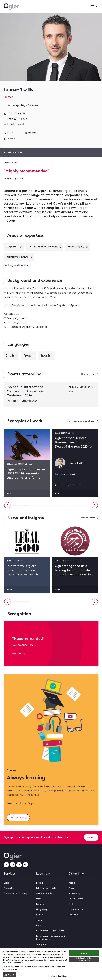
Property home (76, 910)
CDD (71, 904)
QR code (31, 133)
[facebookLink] (6, 865)
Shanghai (41, 945)
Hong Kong (42, 910)
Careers (72, 888)
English (9, 975)
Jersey (39, 920)
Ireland (40, 915)
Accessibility (74, 894)
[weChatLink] (25, 865)
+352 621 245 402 (15, 119)
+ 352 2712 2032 (14, 114)
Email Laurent (14, 124)
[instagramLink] (13, 865)
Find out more (90, 374)
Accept (84, 953)
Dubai (39, 899)
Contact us (74, 915)
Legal (6, 883)
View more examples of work (83, 421)
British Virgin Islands (46, 888)
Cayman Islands (44, 894)
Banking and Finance (16, 265)
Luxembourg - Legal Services (50, 931)
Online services (76, 899)
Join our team (18, 818)
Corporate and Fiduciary (15, 894)
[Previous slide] (7, 505)
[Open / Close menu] (93, 7)
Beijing (40, 883)
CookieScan (63, 976)
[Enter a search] (97, 7)
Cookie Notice (12, 970)
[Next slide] (95, 505)
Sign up (91, 837)
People (15, 163)
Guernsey (41, 904)
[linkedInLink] (19, 865)
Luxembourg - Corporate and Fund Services (51, 938)
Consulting (9, 888)
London (40, 926)
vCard (8, 133)
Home (6, 163)
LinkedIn (9, 139)
